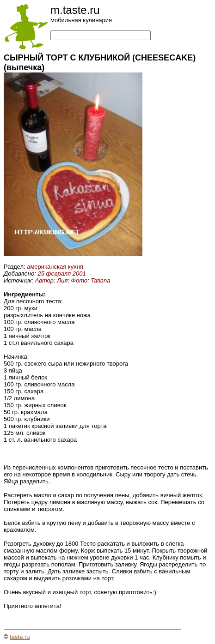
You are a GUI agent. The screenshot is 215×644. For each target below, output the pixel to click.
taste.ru (20, 637)
